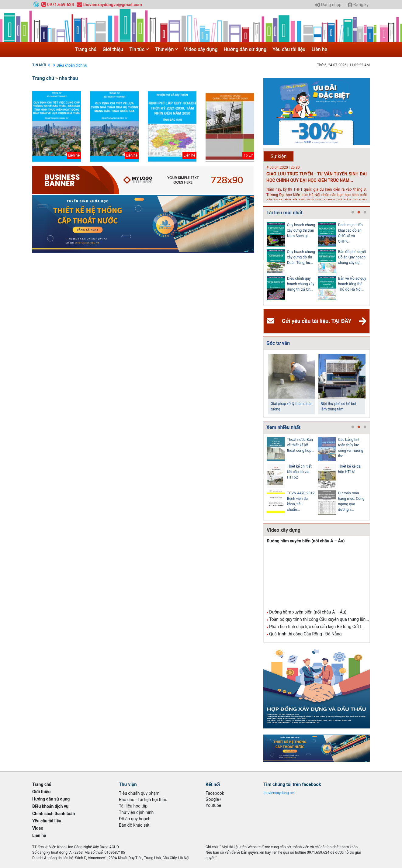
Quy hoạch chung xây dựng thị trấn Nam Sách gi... (301, 230)
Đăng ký (358, 5)
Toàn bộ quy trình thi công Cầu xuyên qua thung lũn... (319, 619)
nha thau (68, 78)
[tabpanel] (292, 262)
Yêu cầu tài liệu (289, 49)
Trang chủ (86, 49)
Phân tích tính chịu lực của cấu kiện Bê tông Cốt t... (317, 627)
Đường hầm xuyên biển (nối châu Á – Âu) (306, 541)
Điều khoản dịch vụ (72, 65)
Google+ (213, 799)
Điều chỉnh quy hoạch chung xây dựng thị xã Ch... (301, 284)
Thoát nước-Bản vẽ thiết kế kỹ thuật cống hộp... (301, 445)
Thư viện (166, 49)
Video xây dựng (201, 49)
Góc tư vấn (278, 343)
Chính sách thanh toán (54, 814)
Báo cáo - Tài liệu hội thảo (143, 800)
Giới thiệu (113, 49)
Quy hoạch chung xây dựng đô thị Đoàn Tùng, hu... (301, 257)
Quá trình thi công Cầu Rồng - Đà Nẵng (305, 634)
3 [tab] (365, 213)
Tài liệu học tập (133, 806)
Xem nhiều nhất (283, 427)
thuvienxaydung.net (279, 793)
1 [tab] (353, 213)
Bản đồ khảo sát (134, 825)
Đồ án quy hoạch (135, 819)
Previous (262, 262)
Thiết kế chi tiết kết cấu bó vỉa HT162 (299, 472)
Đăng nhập (328, 5)
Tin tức (139, 49)
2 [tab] (359, 213)
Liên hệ (319, 49)
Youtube (213, 805)
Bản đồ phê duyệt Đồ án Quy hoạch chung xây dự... (352, 257)
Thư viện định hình (136, 812)
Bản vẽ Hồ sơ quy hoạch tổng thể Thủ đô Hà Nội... (352, 284)
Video (38, 828)
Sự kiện (279, 156)
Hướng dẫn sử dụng (245, 49)
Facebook (215, 793)
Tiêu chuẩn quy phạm (139, 793)
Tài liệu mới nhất (284, 213)
